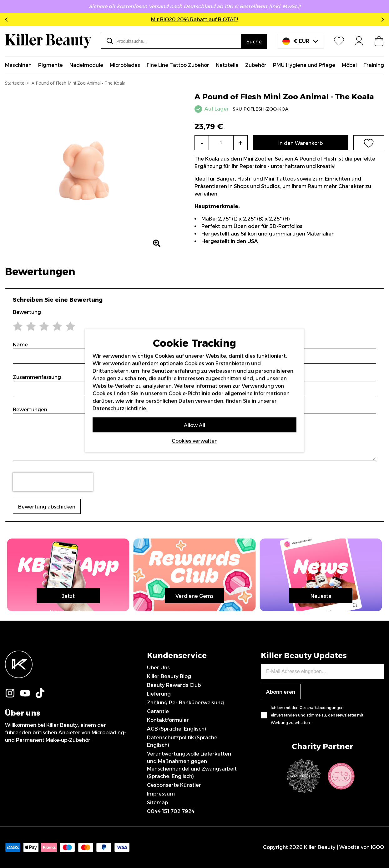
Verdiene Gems (194, 596)
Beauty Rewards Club (174, 685)
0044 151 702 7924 (171, 811)
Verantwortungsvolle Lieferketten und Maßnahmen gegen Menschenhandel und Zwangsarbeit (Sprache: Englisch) (192, 765)
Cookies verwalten (195, 441)
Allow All (194, 425)
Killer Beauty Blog (169, 676)
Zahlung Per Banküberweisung (185, 703)
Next (381, 20)
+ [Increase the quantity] (240, 143)
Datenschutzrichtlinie (119, 408)
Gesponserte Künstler (174, 785)
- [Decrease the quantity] (202, 143)
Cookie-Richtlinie (189, 393)
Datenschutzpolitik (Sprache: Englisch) (183, 741)
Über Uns (158, 668)
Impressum (161, 794)
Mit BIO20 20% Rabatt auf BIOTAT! (194, 20)
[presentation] (53, 482)
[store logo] (48, 41)
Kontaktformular (168, 720)
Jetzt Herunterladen (68, 598)
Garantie (158, 711)
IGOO (377, 847)
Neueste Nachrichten (321, 598)
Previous (8, 20)
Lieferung (159, 694)
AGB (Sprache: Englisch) (177, 729)
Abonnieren (281, 692)
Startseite (15, 83)
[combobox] (171, 41)
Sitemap (157, 803)
